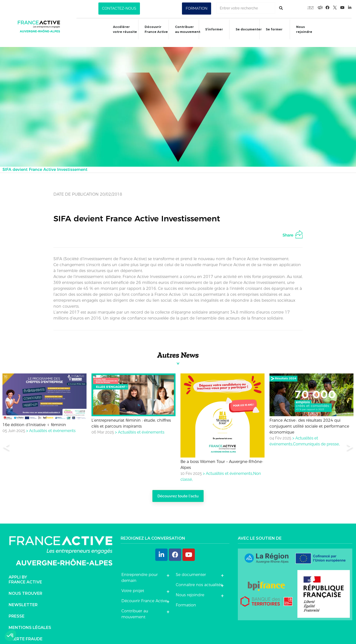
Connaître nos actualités (199, 579)
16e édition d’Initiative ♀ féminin (34, 418)
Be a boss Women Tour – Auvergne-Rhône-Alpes (222, 458)
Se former (274, 30)
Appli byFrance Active (25, 574)
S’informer (212, 30)
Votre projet (133, 585)
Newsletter (23, 599)
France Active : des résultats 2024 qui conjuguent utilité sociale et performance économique (309, 420)
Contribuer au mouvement (185, 29)
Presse (17, 610)
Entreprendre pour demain (140, 572)
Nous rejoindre (304, 29)
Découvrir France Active (153, 29)
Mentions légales (30, 622)
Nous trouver (25, 588)
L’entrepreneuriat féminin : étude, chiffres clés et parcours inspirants (131, 417)
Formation (186, 599)
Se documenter (247, 30)
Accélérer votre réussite (121, 29)
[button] (119, 9)
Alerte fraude (26, 633)
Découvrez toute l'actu (178, 490)
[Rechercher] (281, 8)
